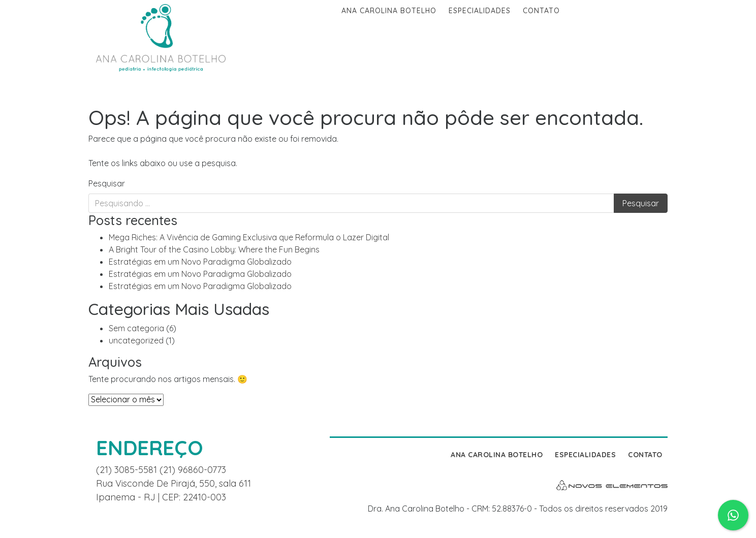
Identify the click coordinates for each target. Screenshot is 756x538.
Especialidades (480, 11)
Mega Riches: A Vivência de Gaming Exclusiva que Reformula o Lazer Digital (249, 237)
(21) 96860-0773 (193, 470)
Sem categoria (136, 328)
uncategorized (136, 340)
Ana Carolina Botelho (389, 11)
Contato (541, 11)
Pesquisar (107, 183)
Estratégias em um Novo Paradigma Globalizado (200, 262)
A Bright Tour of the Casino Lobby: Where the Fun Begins (214, 249)
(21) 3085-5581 (128, 470)
